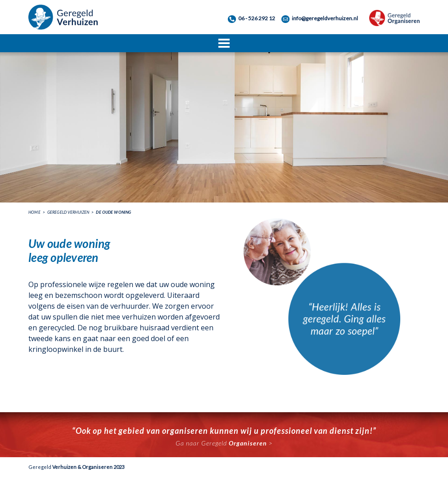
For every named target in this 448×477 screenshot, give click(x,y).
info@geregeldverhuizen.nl (325, 18)
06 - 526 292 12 (257, 18)
